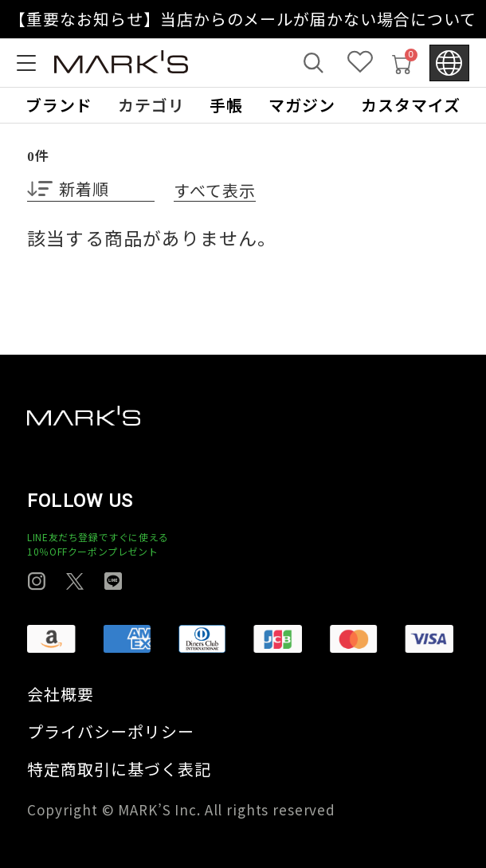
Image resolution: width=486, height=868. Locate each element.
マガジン (302, 105)
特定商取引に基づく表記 (119, 769)
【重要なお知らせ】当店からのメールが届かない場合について (243, 19)
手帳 (226, 105)
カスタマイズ (411, 105)
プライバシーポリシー (111, 732)
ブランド (59, 105)
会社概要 (61, 694)
